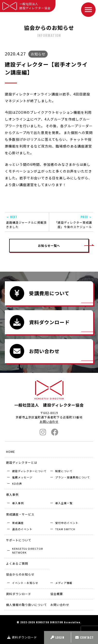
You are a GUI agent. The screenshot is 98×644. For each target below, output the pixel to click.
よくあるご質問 (17, 563)
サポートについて (19, 540)
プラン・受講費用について (73, 477)
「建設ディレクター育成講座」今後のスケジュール (71, 222)
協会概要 (57, 594)
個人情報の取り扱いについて (26, 605)
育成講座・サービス (20, 514)
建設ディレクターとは (22, 462)
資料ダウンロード (22, 637)
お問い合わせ (49, 421)
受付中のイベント (67, 523)
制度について (64, 471)
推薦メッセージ (22, 477)
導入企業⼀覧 (64, 503)
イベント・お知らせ (25, 583)
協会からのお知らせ (20, 574)
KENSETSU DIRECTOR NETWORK (28, 550)
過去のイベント (22, 529)
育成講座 (18, 523)
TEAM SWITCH (65, 529)
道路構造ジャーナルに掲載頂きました (27, 222)
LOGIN (57, 637)
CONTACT (84, 637)
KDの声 (17, 483)
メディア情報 (64, 583)
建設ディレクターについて (29, 471)
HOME (11, 452)
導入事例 (12, 494)
